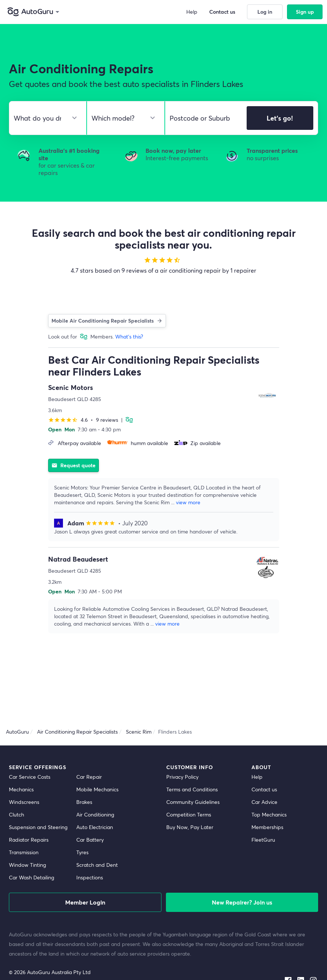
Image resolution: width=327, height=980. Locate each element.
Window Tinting (27, 865)
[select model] (123, 118)
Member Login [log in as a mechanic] (85, 902)
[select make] (45, 118)
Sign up (305, 12)
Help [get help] (257, 777)
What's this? (129, 336)
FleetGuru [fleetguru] (263, 840)
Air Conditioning (95, 814)
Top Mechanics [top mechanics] (269, 814)
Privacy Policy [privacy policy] (182, 777)
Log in (265, 12)
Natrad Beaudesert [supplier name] (78, 559)
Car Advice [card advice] (264, 802)
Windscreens (24, 802)
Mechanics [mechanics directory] (21, 789)
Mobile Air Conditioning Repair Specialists (107, 321)
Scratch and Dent (97, 865)
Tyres (82, 852)
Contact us (224, 12)
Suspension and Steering (38, 827)
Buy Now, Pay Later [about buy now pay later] (190, 827)
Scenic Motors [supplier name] (71, 387)
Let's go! (280, 118)
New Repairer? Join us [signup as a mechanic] (242, 902)
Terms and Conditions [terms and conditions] (192, 789)
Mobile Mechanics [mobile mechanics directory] (97, 789)
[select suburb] (204, 118)
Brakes (84, 802)
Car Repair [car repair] (89, 777)
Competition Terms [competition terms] (189, 814)
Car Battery (90, 840)
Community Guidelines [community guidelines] (193, 802)
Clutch (16, 814)
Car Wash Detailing (31, 877)
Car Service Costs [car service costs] (30, 777)
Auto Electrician (95, 827)
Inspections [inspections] (90, 877)
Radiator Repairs (29, 840)
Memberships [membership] (267, 827)
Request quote (73, 465)
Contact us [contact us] (264, 789)
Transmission (24, 852)
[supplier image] (267, 395)
